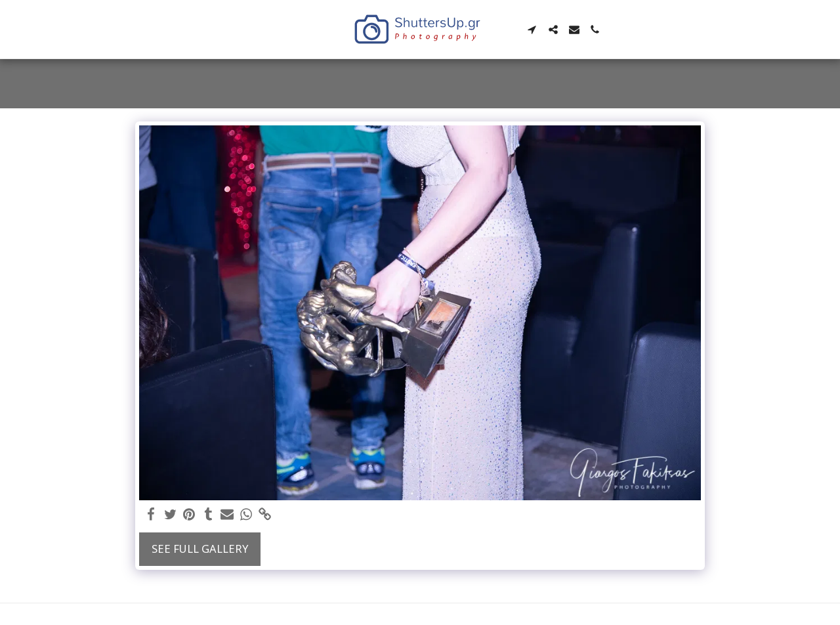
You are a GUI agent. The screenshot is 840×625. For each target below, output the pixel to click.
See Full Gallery (200, 549)
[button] (532, 30)
